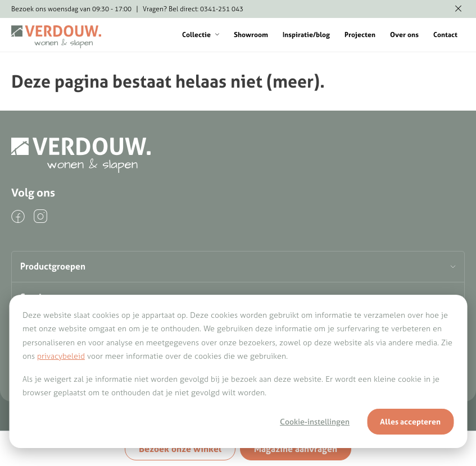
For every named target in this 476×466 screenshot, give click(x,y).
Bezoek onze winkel (180, 449)
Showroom (251, 35)
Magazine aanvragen (296, 449)
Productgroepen (53, 266)
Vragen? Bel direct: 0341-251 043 (193, 9)
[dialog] (238, 371)
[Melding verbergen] (458, 9)
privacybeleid (61, 356)
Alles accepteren (410, 422)
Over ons (404, 35)
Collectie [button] (201, 35)
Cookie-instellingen (315, 422)
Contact (445, 35)
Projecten (360, 35)
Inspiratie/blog (306, 35)
